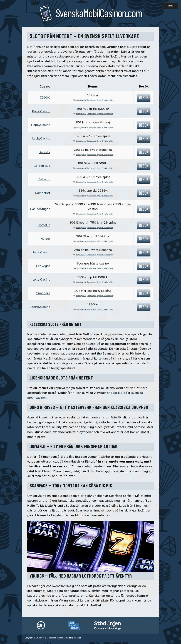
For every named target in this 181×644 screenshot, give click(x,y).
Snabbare (43, 293)
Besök (144, 98)
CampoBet (43, 193)
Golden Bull (42, 166)
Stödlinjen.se (81, 100)
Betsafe (44, 152)
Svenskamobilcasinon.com (53, 638)
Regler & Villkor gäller (105, 100)
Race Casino (41, 111)
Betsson (44, 179)
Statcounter (4, 643)
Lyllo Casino (42, 279)
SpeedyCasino (40, 307)
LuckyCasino (41, 138)
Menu (170, 6)
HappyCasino (41, 125)
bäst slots (118, 393)
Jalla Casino (41, 252)
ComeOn (44, 225)
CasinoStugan (40, 209)
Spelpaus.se (91, 100)
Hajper (45, 239)
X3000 (45, 98)
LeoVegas (43, 266)
